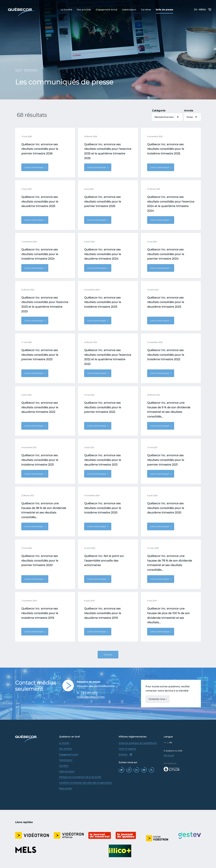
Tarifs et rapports (127, 749)
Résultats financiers (164, 117)
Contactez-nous (157, 699)
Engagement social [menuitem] (106, 10)
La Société (64, 743)
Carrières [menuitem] (146, 10)
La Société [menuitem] (66, 10)
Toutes (190, 117)
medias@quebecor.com (91, 697)
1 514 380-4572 (89, 693)
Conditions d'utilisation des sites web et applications (86, 783)
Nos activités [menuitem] (84, 10)
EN (196, 10)
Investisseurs (66, 760)
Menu (205, 10)
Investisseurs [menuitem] (129, 10)
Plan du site (169, 755)
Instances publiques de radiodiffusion (138, 743)
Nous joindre (66, 788)
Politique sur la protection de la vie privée (80, 777)
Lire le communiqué (34, 167)
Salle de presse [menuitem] (164, 10)
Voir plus (108, 655)
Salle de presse (67, 771)
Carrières (64, 766)
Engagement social (69, 754)
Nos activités (65, 749)
